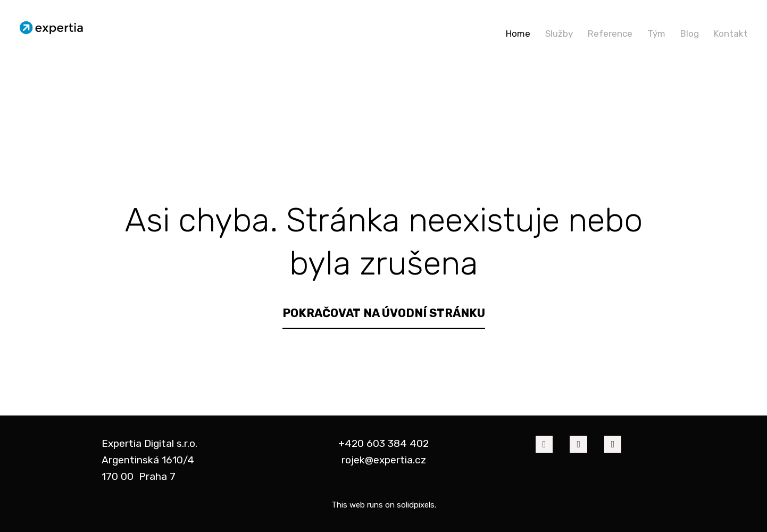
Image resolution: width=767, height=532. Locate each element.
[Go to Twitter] (613, 444)
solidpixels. (416, 505)
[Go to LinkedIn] (578, 444)
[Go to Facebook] (544, 444)
